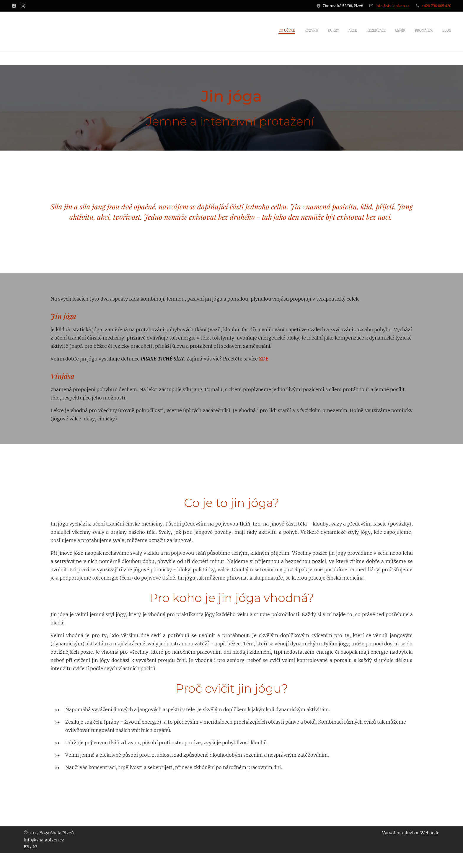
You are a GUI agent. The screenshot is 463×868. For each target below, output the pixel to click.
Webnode (430, 833)
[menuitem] (387, 31)
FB (26, 847)
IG (35, 847)
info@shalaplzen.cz (392, 6)
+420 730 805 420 (436, 6)
